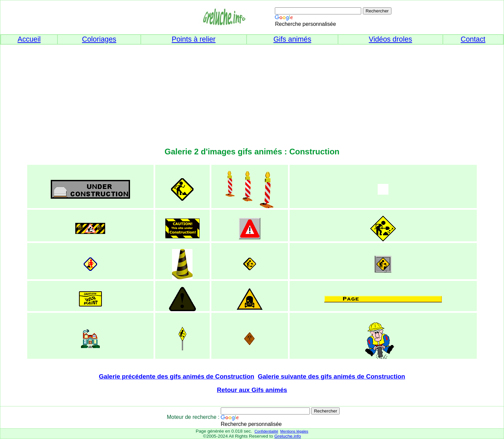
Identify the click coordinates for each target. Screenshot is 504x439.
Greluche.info (287, 436)
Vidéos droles (391, 39)
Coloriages (99, 39)
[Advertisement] (252, 92)
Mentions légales (294, 431)
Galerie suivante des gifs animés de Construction (331, 376)
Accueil (29, 39)
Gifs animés (292, 39)
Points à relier (194, 39)
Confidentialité (266, 431)
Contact (473, 39)
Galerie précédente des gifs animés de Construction (177, 376)
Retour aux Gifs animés (252, 390)
